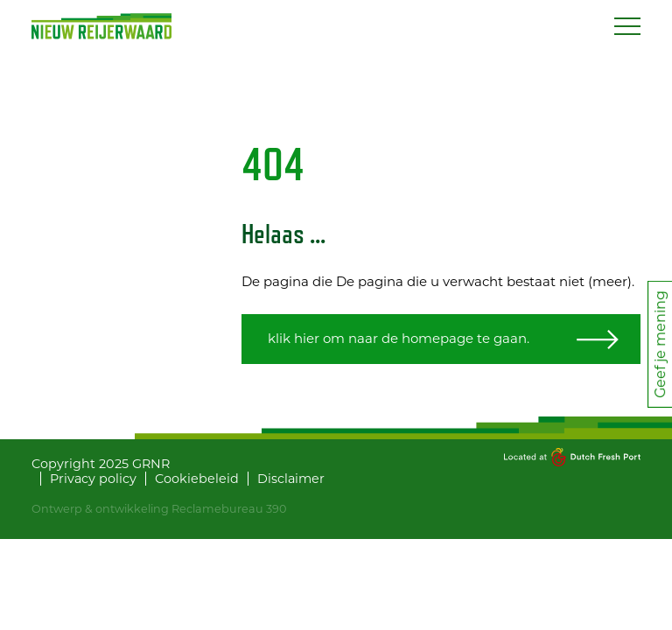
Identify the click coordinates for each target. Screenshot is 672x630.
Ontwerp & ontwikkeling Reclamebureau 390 (159, 509)
